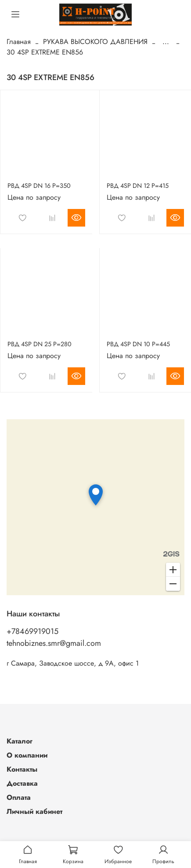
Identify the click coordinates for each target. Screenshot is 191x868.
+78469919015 (32, 631)
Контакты (22, 769)
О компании (27, 755)
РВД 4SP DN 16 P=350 (39, 186)
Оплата (19, 797)
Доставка (22, 783)
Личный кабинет (34, 811)
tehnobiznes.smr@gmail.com (54, 643)
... (166, 42)
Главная (19, 42)
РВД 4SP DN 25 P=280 (40, 344)
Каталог (20, 741)
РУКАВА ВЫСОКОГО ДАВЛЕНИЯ (95, 42)
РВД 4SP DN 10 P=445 (138, 344)
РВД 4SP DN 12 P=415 (138, 186)
